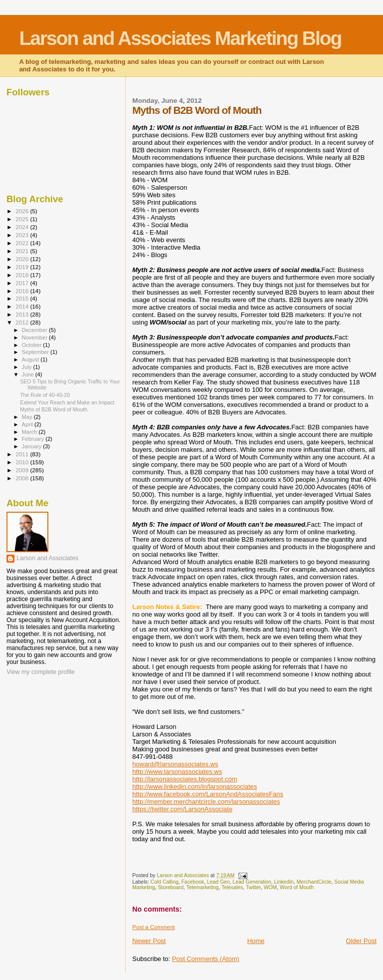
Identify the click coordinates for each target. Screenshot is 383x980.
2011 (23, 454)
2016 (23, 291)
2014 (23, 306)
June (29, 374)
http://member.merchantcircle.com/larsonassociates (206, 802)
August (31, 359)
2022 (23, 243)
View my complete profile (41, 672)
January (33, 446)
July (28, 367)
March (30, 432)
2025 (23, 219)
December (35, 330)
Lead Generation (252, 882)
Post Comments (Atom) (206, 959)
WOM (271, 887)
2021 (23, 251)
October (33, 345)
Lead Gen (218, 882)
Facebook (193, 882)
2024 (23, 227)
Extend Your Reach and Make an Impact (67, 402)
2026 (23, 211)
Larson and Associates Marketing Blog (180, 38)
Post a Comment (153, 927)
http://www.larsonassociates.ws (177, 772)
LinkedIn (284, 882)
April (28, 424)
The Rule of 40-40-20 (45, 395)
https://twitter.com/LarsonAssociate (182, 809)
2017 (23, 283)
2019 (23, 267)
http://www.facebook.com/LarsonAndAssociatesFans (208, 794)
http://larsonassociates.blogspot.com (185, 779)
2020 (23, 259)
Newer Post (149, 941)
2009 (23, 470)
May (28, 417)
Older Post (361, 941)
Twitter (253, 887)
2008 (23, 478)
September (36, 352)
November (35, 337)
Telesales (232, 887)
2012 (23, 322)
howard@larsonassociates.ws (175, 764)
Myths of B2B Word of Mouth (54, 409)
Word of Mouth (297, 887)
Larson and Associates (47, 558)
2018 (23, 275)
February (34, 439)
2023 (23, 235)
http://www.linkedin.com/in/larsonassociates (194, 787)
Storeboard (171, 887)
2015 (23, 298)
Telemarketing (203, 887)
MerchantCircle (314, 882)
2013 (23, 314)
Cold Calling (165, 882)
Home (256, 941)
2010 (23, 462)
